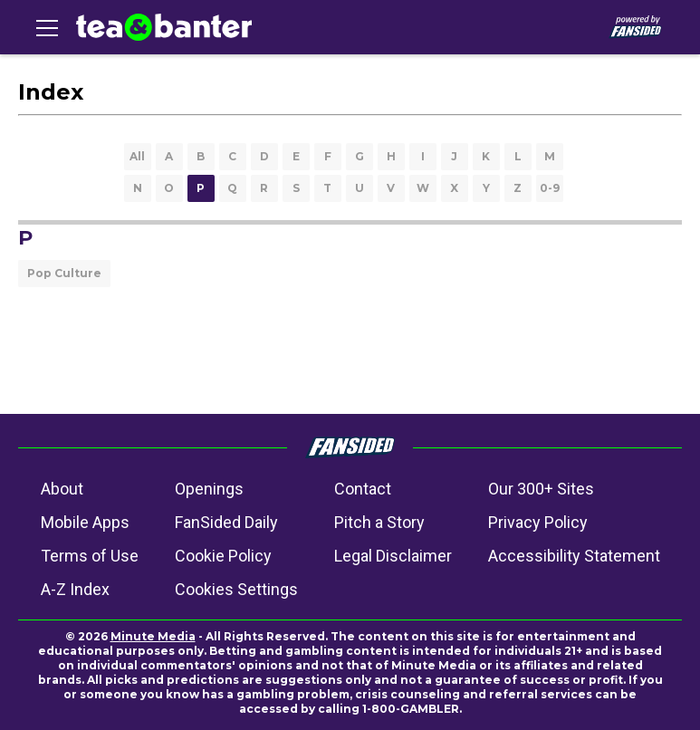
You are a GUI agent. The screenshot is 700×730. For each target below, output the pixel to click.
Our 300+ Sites (541, 489)
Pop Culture (64, 273)
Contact (363, 489)
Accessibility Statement (574, 556)
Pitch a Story (379, 522)
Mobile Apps (85, 522)
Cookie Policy (223, 556)
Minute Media (153, 636)
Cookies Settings (236, 589)
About (62, 489)
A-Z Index (75, 589)
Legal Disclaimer (393, 556)
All (137, 156)
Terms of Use (90, 556)
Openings (209, 489)
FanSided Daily (226, 522)
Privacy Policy (538, 522)
